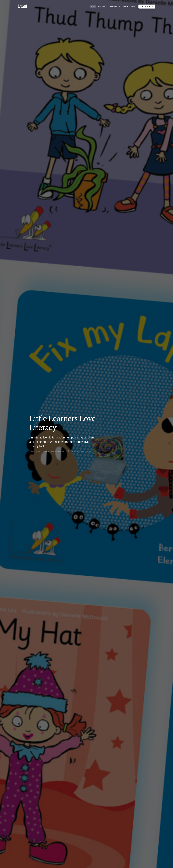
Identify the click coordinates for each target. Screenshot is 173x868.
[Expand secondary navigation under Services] (106, 7)
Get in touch (147, 7)
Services (101, 6)
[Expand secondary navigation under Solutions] (119, 7)
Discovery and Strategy (38, 451)
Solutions (114, 6)
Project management (83, 451)
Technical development (66, 451)
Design (54, 451)
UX (49, 451)
